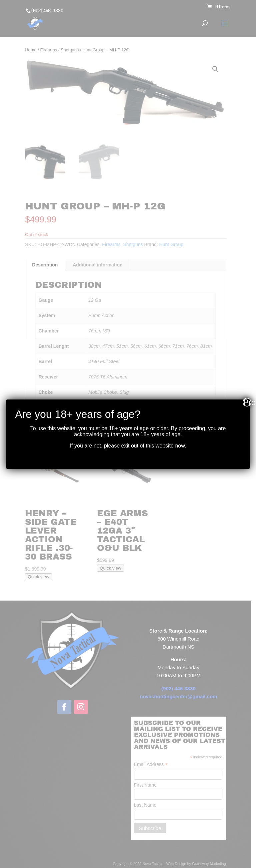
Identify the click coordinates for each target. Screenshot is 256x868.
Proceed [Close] (247, 402)
